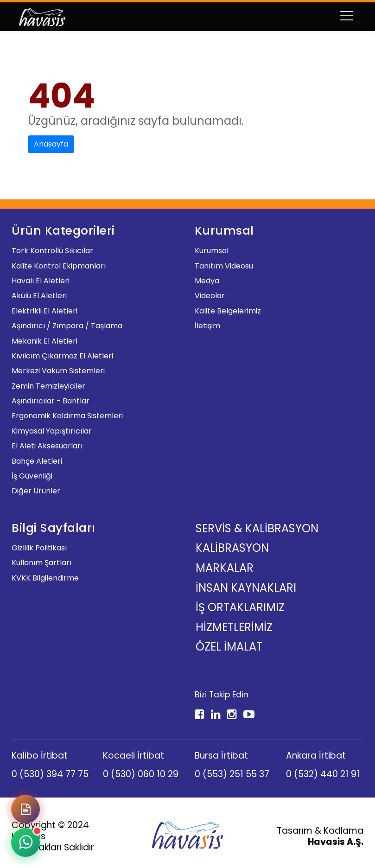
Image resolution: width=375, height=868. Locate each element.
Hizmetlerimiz (234, 627)
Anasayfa (51, 144)
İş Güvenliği (32, 476)
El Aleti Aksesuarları (47, 446)
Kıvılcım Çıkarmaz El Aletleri (62, 356)
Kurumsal (212, 251)
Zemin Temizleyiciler (48, 386)
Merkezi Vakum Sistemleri (58, 371)
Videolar (210, 296)
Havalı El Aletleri (41, 281)
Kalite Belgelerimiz (228, 311)
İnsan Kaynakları (246, 588)
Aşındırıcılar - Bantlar (51, 401)
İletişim (207, 326)
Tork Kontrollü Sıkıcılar (52, 251)
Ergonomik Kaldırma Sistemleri (67, 416)
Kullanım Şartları (41, 563)
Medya (207, 281)
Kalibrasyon (232, 548)
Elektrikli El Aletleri (44, 311)
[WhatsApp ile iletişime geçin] (25, 842)
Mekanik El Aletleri (44, 341)
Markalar (225, 568)
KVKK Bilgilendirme (45, 578)
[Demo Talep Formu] (25, 809)
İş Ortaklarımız (240, 607)
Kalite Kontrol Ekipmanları (59, 266)
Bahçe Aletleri (37, 461)
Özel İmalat (229, 647)
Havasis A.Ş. (336, 842)
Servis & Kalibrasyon (257, 528)
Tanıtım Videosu (224, 266)
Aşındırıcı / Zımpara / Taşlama (67, 326)
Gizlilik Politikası (39, 548)
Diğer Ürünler (36, 491)
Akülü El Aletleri (39, 296)
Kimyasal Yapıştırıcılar (52, 431)
